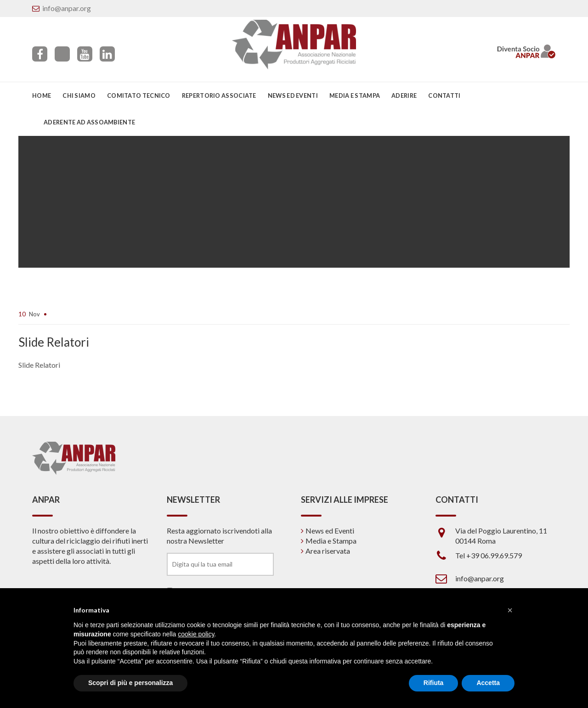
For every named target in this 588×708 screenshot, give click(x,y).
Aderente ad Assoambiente (89, 122)
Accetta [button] (488, 683)
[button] (510, 610)
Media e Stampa (355, 96)
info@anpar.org (67, 8)
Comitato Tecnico (139, 96)
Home (42, 96)
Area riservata (328, 551)
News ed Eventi (330, 531)
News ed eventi (293, 96)
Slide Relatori (39, 365)
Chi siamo (79, 96)
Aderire (404, 96)
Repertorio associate (219, 96)
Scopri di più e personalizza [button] (130, 683)
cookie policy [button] (196, 634)
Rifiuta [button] (434, 683)
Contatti (444, 96)
